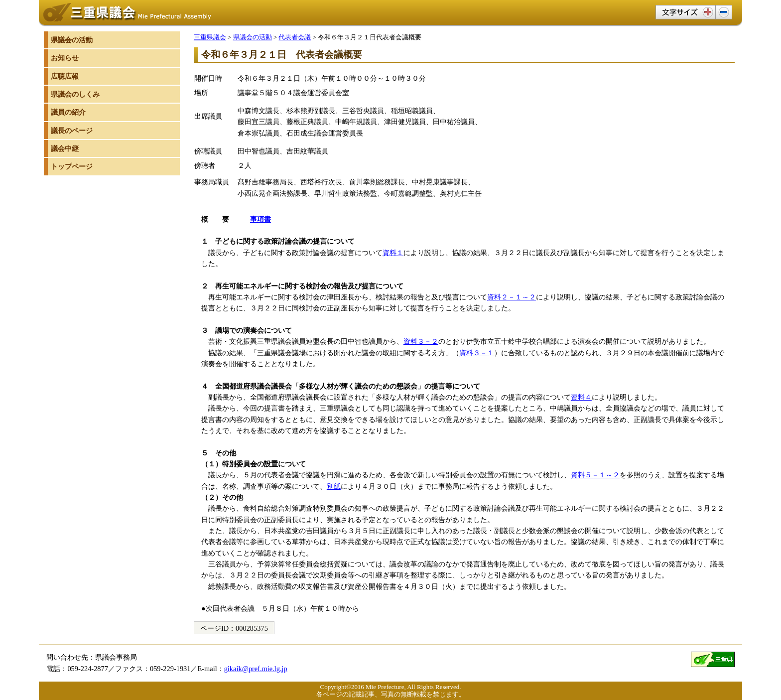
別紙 (334, 486)
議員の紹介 (68, 112)
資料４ (581, 397)
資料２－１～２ (512, 297)
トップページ (72, 166)
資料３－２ (421, 341)
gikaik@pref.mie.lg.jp (256, 669)
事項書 (260, 219)
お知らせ (65, 58)
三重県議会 (210, 37)
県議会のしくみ (75, 94)
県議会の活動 (253, 37)
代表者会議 (295, 37)
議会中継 (65, 148)
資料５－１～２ (595, 475)
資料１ (393, 253)
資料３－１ (477, 353)
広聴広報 (65, 76)
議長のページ (72, 131)
